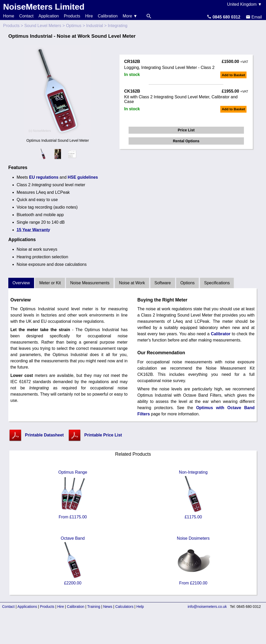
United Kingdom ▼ (244, 4)
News (108, 607)
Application (49, 16)
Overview (21, 283)
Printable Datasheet (44, 435)
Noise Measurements (90, 283)
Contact (26, 16)
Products (72, 16)
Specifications (217, 283)
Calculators (124, 607)
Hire (89, 16)
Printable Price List (103, 435)
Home (9, 16)
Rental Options (186, 141)
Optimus (74, 26)
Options (187, 283)
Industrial (95, 26)
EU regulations (44, 177)
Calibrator (221, 334)
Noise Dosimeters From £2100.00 (193, 561)
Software (163, 283)
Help (140, 607)
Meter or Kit (50, 283)
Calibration (108, 16)
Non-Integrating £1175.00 (193, 495)
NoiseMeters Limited (44, 7)
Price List (186, 130)
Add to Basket (234, 75)
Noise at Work (132, 283)
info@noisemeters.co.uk (207, 607)
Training (94, 607)
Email (254, 17)
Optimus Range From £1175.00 (73, 495)
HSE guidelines (83, 177)
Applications (27, 607)
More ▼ (130, 16)
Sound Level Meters (43, 26)
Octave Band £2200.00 (73, 561)
